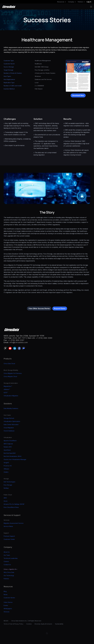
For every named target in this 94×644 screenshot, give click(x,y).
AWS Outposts (8, 444)
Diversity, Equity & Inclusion (43, 624)
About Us (7, 552)
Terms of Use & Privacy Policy (13, 624)
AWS (5, 498)
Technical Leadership (11, 558)
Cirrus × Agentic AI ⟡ (10, 569)
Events (6, 605)
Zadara (6, 472)
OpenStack (7, 450)
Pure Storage (8, 485)
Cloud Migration (9, 428)
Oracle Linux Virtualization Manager (15, 459)
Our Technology (9, 575)
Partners (6, 579)
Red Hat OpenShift (10, 453)
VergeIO (6, 463)
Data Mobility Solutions (11, 408)
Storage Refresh (9, 418)
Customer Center (9, 539)
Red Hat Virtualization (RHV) (13, 456)
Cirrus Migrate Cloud (10, 376)
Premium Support (9, 536)
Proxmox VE (8, 466)
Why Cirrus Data (9, 572)
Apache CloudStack (10, 441)
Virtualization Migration (11, 396)
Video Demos (8, 602)
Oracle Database (9, 431)
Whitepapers (8, 609)
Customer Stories (9, 598)
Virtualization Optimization (12, 421)
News (6, 595)
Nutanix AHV (8, 447)
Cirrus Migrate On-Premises (13, 373)
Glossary (7, 612)
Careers (6, 561)
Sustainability (59, 624)
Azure (6, 501)
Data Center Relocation (11, 425)
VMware (6, 469)
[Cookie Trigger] (47, 633)
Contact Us (7, 565)
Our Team (7, 555)
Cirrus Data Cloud (9, 364)
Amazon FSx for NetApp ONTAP (14, 504)
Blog (5, 591)
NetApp (6, 488)
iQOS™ (6, 393)
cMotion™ (7, 389)
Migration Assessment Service (14, 523)
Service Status (8, 526)
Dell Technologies (9, 482)
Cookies (29, 624)
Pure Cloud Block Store (11, 507)
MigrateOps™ (8, 386)
